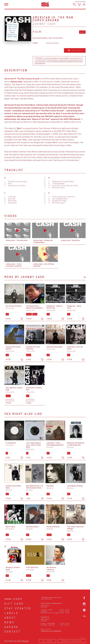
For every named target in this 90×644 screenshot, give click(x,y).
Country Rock (58, 38)
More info (25, 641)
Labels (11, 613)
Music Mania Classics (40, 38)
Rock (50, 38)
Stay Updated (18, 608)
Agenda (11, 627)
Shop (18, 599)
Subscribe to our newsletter (51, 631)
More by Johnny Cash (25, 277)
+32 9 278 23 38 (46, 599)
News (9, 622)
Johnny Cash (44, 24)
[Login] (84, 4)
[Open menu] (6, 4)
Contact (13, 631)
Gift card (14, 604)
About (10, 618)
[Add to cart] (22, 319)
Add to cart (75, 50)
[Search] (74, 4)
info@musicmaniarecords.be (51, 597)
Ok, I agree (47, 641)
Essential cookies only (72, 641)
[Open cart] (79, 4)
